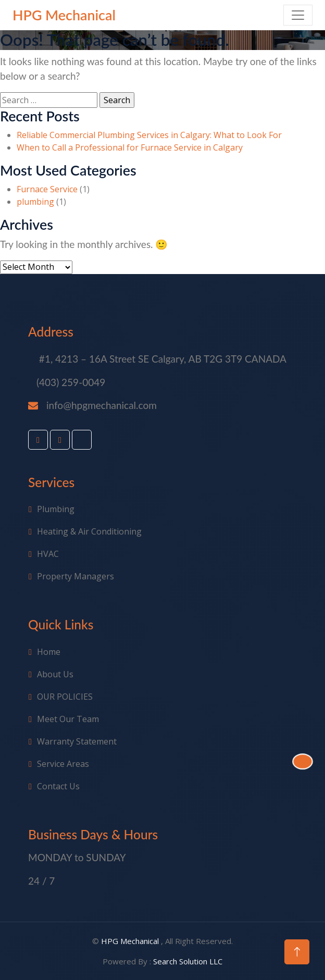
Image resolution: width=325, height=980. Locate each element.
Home (49, 652)
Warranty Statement (77, 741)
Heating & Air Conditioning (89, 531)
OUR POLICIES (65, 697)
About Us (55, 674)
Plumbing (56, 509)
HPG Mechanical (131, 941)
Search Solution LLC (188, 961)
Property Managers (76, 576)
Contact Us (58, 786)
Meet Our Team (68, 719)
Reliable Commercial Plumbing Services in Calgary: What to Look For (149, 135)
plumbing (35, 202)
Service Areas (63, 764)
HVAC (48, 554)
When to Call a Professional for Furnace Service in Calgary (130, 147)
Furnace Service (47, 189)
